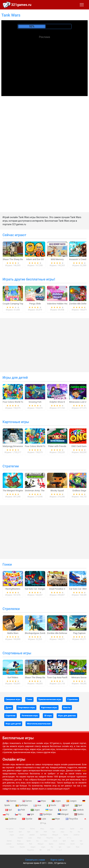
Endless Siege (79, 491)
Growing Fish (35, 402)
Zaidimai (11, 819)
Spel (78, 805)
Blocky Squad (57, 491)
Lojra (42, 819)
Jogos (56, 801)
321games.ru (21, 5)
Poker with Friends (57, 446)
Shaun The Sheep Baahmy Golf (18, 259)
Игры (42, 801)
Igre (31, 814)
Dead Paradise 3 (57, 589)
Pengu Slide (35, 304)
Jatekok (78, 810)
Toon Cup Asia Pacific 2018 (60, 677)
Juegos (72, 801)
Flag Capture (79, 633)
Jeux (38, 805)
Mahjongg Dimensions (14, 446)
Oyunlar (27, 819)
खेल (41, 850)
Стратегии (11, 466)
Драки (9, 708)
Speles (79, 814)
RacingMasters (13, 589)
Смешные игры (13, 699)
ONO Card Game (79, 446)
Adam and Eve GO (35, 259)
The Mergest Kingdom (14, 491)
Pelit (22, 810)
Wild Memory (57, 259)
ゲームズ (59, 850)
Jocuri (63, 810)
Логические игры (30, 716)
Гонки (7, 564)
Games (12, 801)
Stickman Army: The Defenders (40, 491)
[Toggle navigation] (82, 5)
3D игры (48, 716)
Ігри (49, 810)
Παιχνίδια (72, 819)
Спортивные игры (17, 653)
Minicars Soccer (79, 677)
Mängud (63, 814)
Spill (66, 805)
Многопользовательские (39, 724)
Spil (9, 810)
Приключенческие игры (50, 699)
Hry (18, 814)
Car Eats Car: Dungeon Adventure (41, 589)
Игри (56, 819)
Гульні (12, 847)
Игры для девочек (67, 716)
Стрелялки (11, 609)
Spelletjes (22, 805)
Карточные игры (16, 422)
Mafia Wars (13, 633)
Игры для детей (15, 378)
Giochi (52, 805)
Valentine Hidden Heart (58, 304)
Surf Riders (13, 677)
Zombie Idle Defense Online (60, 633)
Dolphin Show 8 (57, 402)
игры (84, 771)
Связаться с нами (35, 860)
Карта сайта (57, 860)
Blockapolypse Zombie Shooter (40, 633)
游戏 (49, 850)
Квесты (67, 708)
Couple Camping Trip (13, 304)
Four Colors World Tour (14, 402)
